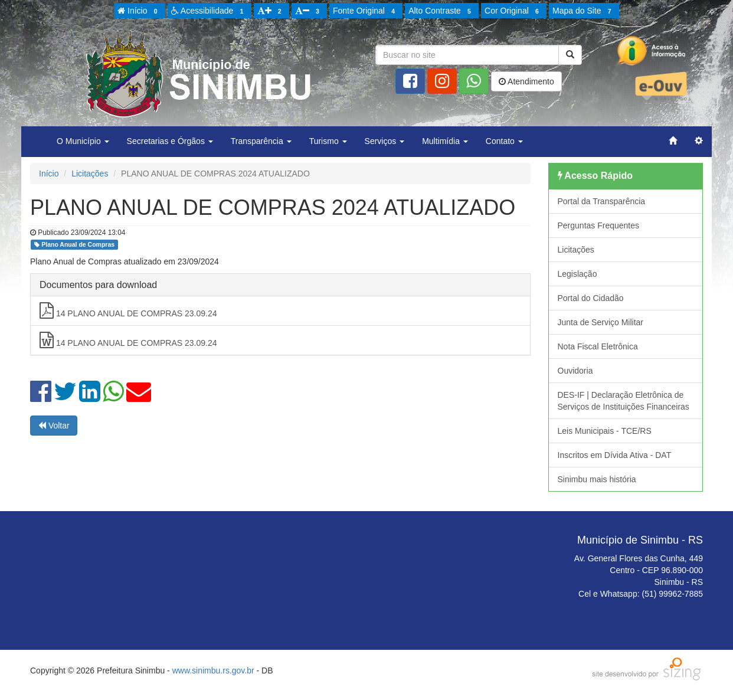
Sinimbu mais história (597, 479)
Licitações (90, 174)
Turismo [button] (328, 141)
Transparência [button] (261, 141)
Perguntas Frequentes (599, 225)
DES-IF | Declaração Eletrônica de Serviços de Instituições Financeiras (624, 401)
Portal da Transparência (602, 201)
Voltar (54, 426)
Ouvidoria (575, 371)
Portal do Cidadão (591, 298)
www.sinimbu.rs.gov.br (213, 670)
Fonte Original (366, 11)
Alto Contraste (441, 11)
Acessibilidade (209, 11)
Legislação (577, 274)
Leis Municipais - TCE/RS (605, 431)
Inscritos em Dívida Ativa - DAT (615, 455)
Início (139, 11)
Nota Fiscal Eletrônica (598, 346)
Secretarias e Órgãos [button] (170, 141)
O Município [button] (83, 141)
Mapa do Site (584, 11)
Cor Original (513, 11)
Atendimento (526, 81)
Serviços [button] (385, 141)
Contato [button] (504, 141)
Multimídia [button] (445, 141)
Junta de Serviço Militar (601, 322)
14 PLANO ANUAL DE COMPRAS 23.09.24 (128, 310)
